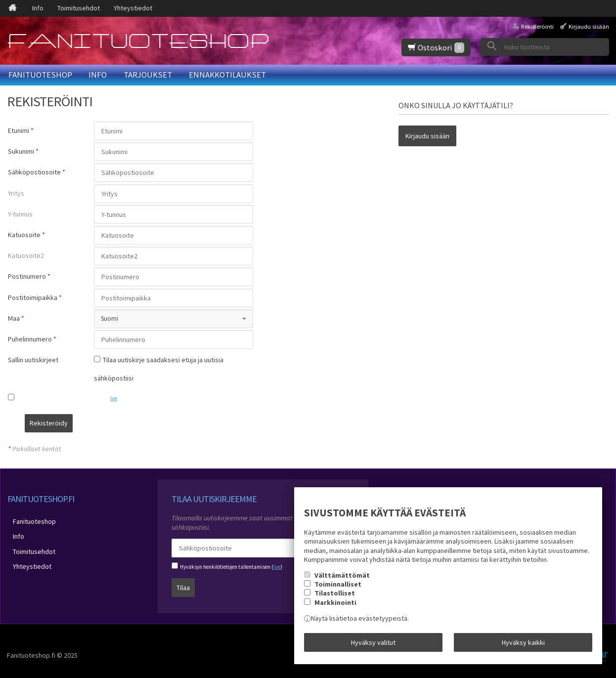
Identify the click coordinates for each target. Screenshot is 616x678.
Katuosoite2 (26, 255)
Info (38, 8)
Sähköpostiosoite (34, 172)
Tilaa (183, 582)
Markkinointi (335, 608)
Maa (14, 318)
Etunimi (19, 130)
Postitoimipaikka (33, 297)
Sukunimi (21, 151)
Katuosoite (24, 235)
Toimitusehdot (79, 8)
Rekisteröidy (117, 423)
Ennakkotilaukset (227, 75)
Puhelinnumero (30, 339)
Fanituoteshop (40, 75)
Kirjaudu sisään (589, 26)
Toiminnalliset (338, 590)
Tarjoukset (148, 75)
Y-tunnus (20, 214)
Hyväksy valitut (373, 645)
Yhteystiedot (133, 8)
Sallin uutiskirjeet (33, 360)
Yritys (16, 193)
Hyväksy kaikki (523, 645)
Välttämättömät (342, 581)
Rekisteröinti (537, 26)
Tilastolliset (335, 599)
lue (114, 398)
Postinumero (27, 276)
